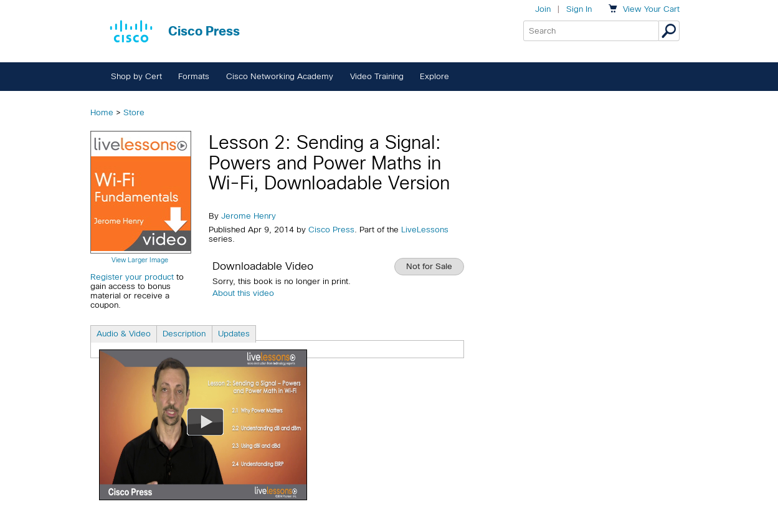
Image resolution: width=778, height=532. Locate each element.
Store (134, 112)
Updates (234, 334)
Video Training (377, 76)
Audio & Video (124, 334)
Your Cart (651, 9)
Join (543, 9)
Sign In (579, 9)
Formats (194, 76)
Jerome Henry (249, 216)
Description (184, 334)
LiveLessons (425, 230)
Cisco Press (331, 230)
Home (102, 112)
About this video (243, 293)
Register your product (132, 277)
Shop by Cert (136, 76)
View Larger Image (140, 260)
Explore (434, 76)
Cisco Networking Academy (280, 76)
